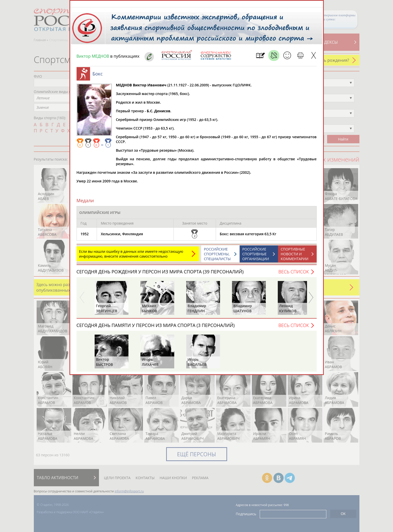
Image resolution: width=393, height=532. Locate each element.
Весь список (294, 274)
